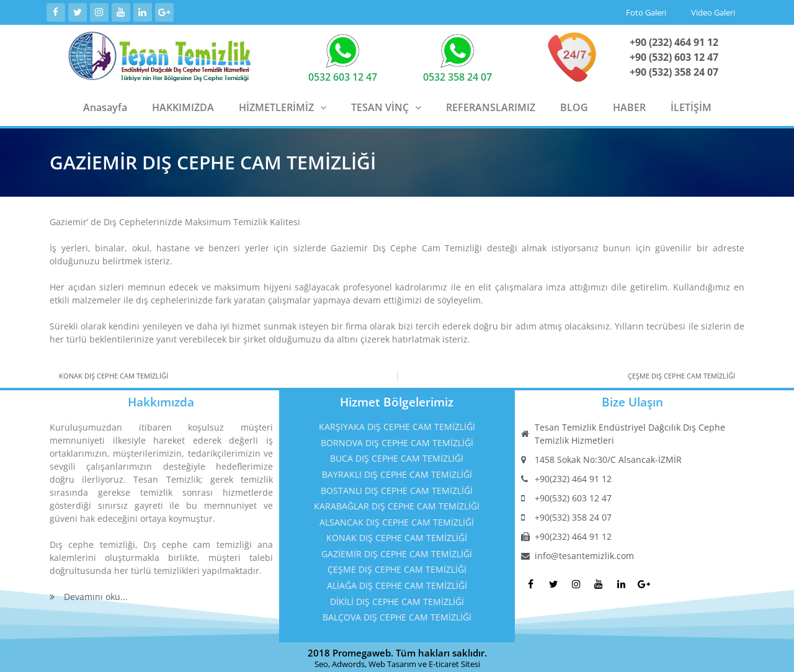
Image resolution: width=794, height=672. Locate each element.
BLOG (574, 105)
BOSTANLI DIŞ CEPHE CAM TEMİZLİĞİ (397, 488)
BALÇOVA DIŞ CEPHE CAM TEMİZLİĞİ (397, 615)
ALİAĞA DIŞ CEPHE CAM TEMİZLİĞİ (397, 583)
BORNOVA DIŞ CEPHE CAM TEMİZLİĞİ (397, 440)
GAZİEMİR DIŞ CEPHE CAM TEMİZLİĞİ (397, 551)
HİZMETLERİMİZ (283, 105)
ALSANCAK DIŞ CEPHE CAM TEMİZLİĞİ (397, 520)
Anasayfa (105, 105)
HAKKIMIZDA (183, 105)
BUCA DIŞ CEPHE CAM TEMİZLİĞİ (397, 456)
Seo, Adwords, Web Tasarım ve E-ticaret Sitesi (397, 661)
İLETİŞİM (691, 105)
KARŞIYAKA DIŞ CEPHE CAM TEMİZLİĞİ (397, 424)
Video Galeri (713, 11)
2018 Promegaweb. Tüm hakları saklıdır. (397, 650)
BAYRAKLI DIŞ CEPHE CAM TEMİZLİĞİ (397, 472)
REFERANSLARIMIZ (491, 105)
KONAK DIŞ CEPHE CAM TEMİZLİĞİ (397, 535)
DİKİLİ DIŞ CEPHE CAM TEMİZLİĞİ (397, 599)
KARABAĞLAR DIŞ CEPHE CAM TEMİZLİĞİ (397, 504)
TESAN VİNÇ (386, 105)
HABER (629, 105)
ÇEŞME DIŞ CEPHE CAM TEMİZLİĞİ (397, 567)
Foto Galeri (646, 11)
